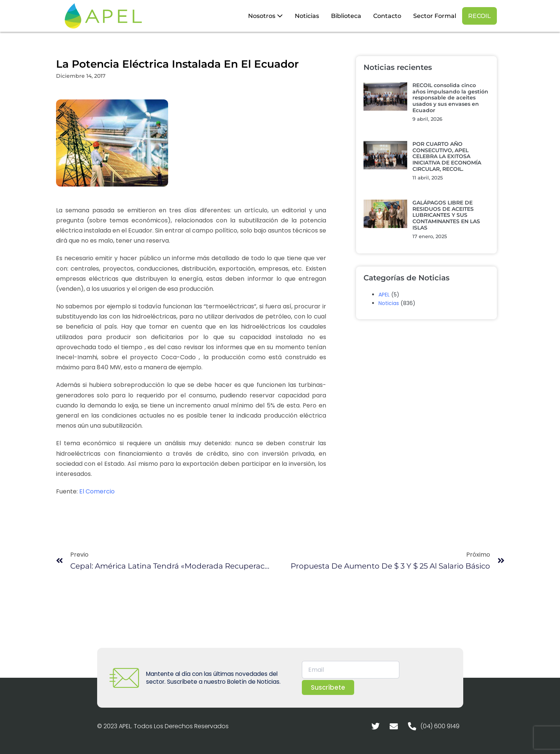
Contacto (387, 16)
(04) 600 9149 (440, 726)
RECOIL (479, 16)
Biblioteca (346, 16)
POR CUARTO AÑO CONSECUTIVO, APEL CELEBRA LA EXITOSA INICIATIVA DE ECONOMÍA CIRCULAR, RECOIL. (447, 156)
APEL (384, 295)
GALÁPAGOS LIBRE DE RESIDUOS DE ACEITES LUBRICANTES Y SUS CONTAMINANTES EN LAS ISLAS (446, 215)
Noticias (307, 16)
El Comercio (97, 491)
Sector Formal (435, 16)
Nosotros (265, 16)
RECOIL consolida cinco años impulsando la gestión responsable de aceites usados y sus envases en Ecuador (450, 98)
